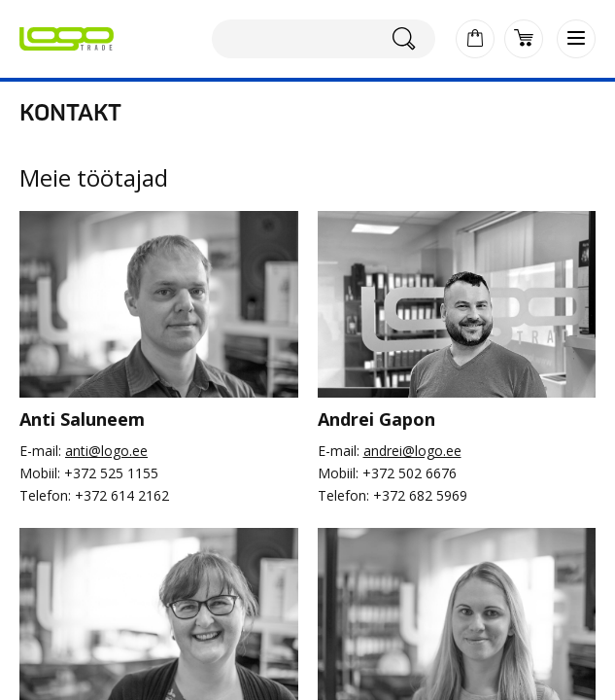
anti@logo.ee (106, 451)
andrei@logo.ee (412, 451)
